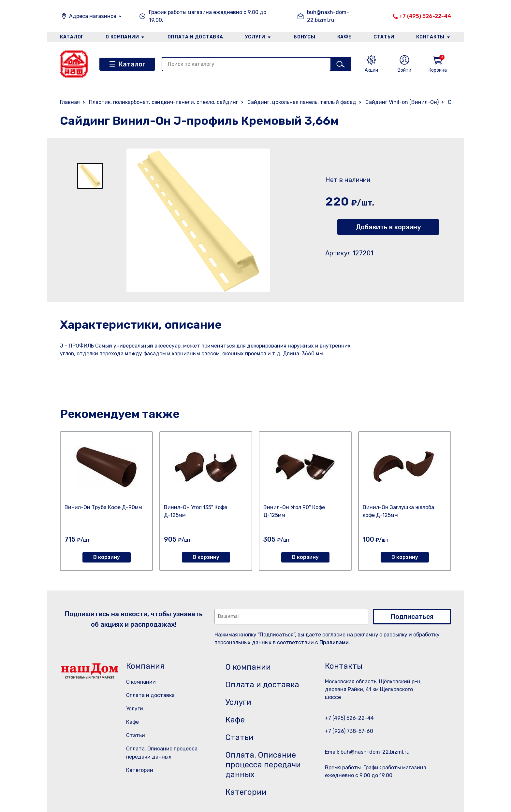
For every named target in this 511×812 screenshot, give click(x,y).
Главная (70, 102)
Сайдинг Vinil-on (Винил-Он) (402, 102)
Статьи (384, 37)
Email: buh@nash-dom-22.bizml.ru (367, 752)
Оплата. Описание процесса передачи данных (263, 765)
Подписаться (412, 617)
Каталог (72, 37)
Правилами (334, 642)
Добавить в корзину (388, 227)
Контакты (430, 37)
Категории (140, 770)
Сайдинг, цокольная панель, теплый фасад (302, 102)
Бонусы (304, 37)
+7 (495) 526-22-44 (425, 16)
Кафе (344, 37)
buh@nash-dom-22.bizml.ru (328, 16)
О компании (122, 37)
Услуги (255, 37)
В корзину (107, 557)
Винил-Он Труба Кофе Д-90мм (103, 507)
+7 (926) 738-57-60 (349, 731)
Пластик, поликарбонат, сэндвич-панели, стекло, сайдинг (164, 102)
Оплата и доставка (195, 37)
